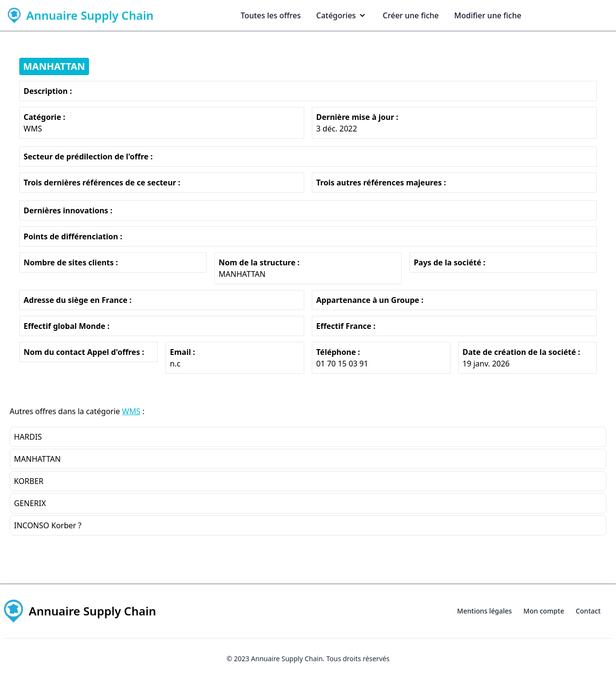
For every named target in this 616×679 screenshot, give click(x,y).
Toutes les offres (271, 15)
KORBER (29, 481)
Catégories (342, 15)
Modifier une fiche (488, 15)
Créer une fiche (411, 15)
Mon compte (544, 611)
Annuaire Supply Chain (287, 659)
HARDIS (28, 437)
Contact (588, 611)
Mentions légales (485, 611)
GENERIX (30, 503)
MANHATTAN (54, 66)
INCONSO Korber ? (48, 525)
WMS (131, 411)
